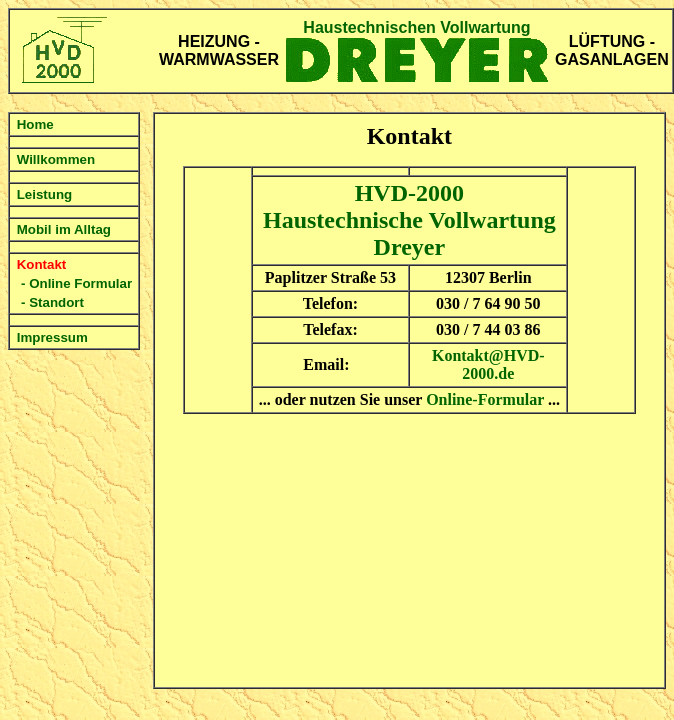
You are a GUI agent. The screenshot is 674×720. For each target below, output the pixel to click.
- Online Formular (76, 283)
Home (35, 124)
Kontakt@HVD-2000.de (488, 364)
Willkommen (56, 159)
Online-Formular (485, 399)
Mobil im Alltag (64, 229)
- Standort (52, 302)
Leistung (45, 194)
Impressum (52, 337)
